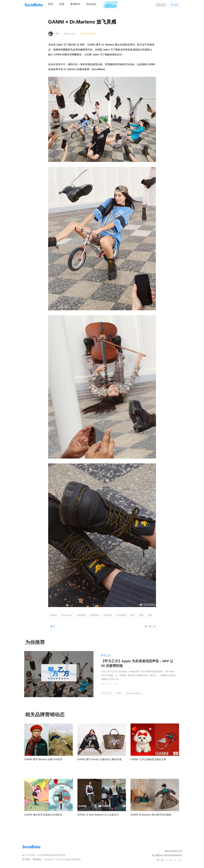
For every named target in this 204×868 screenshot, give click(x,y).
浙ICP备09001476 (173, 851)
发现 (62, 4)
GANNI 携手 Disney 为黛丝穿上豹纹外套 (100, 759)
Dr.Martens (67, 615)
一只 (56, 34)
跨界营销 (95, 615)
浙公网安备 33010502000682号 (167, 855)
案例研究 (75, 4)
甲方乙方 (106, 656)
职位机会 (91, 4)
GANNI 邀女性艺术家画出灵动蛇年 (43, 815)
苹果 (119, 693)
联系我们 (37, 859)
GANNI (53, 615)
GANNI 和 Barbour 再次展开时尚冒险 (151, 815)
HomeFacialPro (133, 693)
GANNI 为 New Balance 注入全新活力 (98, 815)
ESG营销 (121, 615)
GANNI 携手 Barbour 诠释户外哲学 (43, 759)
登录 (176, 5)
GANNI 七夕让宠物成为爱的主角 (148, 759)
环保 (132, 615)
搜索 (163, 5)
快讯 (51, 4)
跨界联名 (108, 615)
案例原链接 (90, 34)
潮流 (150, 615)
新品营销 (81, 615)
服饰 (141, 615)
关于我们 (26, 859)
